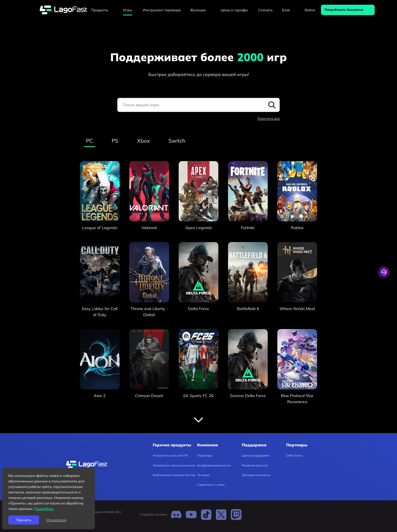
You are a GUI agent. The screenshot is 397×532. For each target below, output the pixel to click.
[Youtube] (191, 514)
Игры (128, 10)
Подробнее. (44, 509)
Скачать (265, 10)
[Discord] (176, 514)
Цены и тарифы (234, 10)
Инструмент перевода (162, 10)
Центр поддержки (256, 455)
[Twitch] (236, 514)
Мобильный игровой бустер (174, 475)
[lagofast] (63, 10)
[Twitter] (221, 514)
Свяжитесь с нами (211, 485)
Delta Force (294, 455)
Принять (24, 520)
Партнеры (205, 455)
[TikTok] (206, 514)
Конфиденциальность (214, 465)
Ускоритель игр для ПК (170, 455)
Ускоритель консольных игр (174, 465)
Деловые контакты (256, 475)
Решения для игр (255, 465)
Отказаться (56, 520)
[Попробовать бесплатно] (348, 10)
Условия (203, 475)
